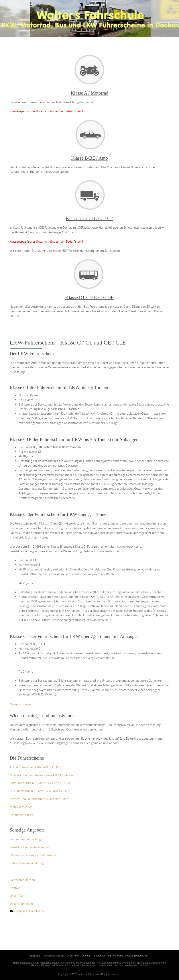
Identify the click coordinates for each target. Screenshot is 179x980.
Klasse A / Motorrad (90, 93)
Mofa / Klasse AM (21, 807)
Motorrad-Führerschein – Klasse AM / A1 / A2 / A (41, 775)
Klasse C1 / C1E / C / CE (89, 218)
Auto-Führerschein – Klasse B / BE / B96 (35, 767)
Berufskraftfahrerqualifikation (29, 847)
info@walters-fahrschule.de (29, 911)
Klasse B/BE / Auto (89, 158)
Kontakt (15, 888)
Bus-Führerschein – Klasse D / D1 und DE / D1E (40, 791)
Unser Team (18, 896)
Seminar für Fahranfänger (27, 839)
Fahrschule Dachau (22, 880)
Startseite (35, 956)
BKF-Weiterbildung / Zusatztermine (33, 855)
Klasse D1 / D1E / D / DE (90, 297)
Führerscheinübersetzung (27, 863)
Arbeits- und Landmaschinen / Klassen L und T (40, 799)
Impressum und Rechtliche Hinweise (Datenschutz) (122, 956)
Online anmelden (21, 704)
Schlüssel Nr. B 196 (22, 815)
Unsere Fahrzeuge (22, 904)
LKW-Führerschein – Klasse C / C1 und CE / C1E (40, 783)
